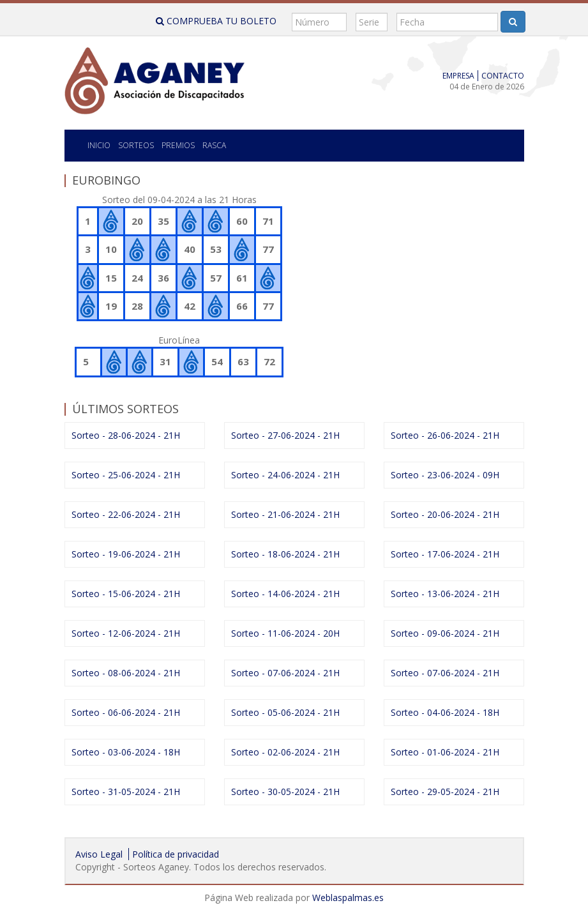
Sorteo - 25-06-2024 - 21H (126, 475)
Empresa (458, 76)
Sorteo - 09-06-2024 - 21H (445, 633)
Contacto (503, 76)
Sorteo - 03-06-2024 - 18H (126, 752)
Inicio (99, 145)
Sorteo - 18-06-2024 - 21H (285, 554)
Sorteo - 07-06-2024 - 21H (285, 673)
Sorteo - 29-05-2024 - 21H (445, 792)
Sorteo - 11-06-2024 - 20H (285, 633)
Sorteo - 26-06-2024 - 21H (445, 435)
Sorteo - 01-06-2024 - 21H (445, 752)
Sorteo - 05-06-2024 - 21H (285, 712)
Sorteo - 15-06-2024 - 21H (126, 594)
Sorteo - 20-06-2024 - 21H (445, 514)
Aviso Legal (99, 854)
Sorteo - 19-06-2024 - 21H (126, 554)
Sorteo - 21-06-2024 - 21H (285, 514)
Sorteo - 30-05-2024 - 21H (285, 792)
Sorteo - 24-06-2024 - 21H (285, 475)
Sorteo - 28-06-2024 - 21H (126, 435)
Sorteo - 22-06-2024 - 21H (126, 514)
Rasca (214, 145)
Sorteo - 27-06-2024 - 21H (285, 435)
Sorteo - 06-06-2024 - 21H (126, 712)
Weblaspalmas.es (348, 898)
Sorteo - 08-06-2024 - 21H (126, 673)
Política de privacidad (176, 854)
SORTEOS (136, 145)
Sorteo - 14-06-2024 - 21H (285, 594)
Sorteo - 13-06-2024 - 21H (445, 594)
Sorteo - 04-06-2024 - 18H (445, 712)
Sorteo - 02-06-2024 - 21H (285, 752)
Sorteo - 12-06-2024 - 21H (126, 633)
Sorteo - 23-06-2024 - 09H (445, 475)
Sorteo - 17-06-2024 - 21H (445, 554)
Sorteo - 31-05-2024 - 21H (126, 792)
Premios (178, 145)
